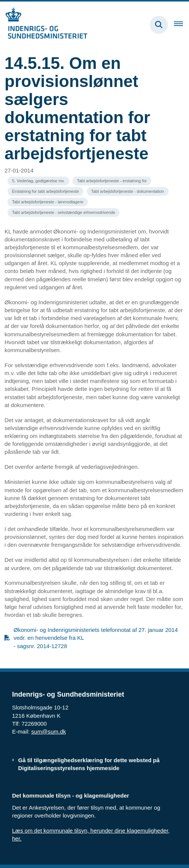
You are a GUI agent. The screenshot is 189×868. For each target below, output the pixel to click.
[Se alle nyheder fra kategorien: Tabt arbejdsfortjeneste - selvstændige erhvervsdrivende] (64, 213)
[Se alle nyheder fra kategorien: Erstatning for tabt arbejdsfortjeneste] (45, 191)
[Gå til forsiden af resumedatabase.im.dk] (44, 25)
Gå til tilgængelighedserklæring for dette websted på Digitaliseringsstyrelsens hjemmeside (89, 764)
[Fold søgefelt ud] (159, 25)
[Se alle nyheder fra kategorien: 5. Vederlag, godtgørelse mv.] (38, 181)
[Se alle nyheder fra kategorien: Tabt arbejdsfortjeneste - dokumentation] (128, 191)
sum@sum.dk (49, 731)
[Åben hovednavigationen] (181, 25)
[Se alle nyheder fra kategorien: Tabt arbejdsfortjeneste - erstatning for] (112, 181)
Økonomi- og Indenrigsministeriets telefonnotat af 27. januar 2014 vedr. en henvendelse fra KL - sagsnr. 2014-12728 (96, 638)
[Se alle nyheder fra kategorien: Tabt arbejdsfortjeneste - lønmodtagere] (48, 202)
